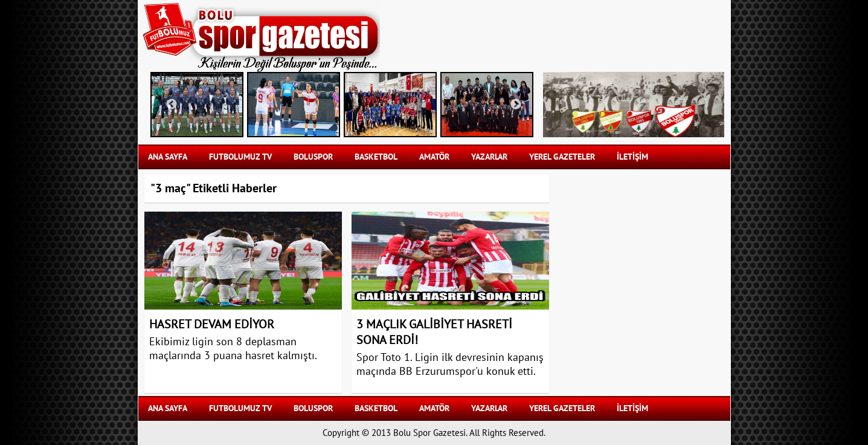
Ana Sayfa (168, 157)
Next (516, 105)
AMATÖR (434, 157)
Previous (172, 105)
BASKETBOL (376, 157)
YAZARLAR (489, 157)
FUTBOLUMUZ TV (240, 157)
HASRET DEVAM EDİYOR (212, 325)
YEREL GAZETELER (562, 157)
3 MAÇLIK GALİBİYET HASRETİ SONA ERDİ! (434, 333)
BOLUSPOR (313, 157)
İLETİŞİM (632, 157)
